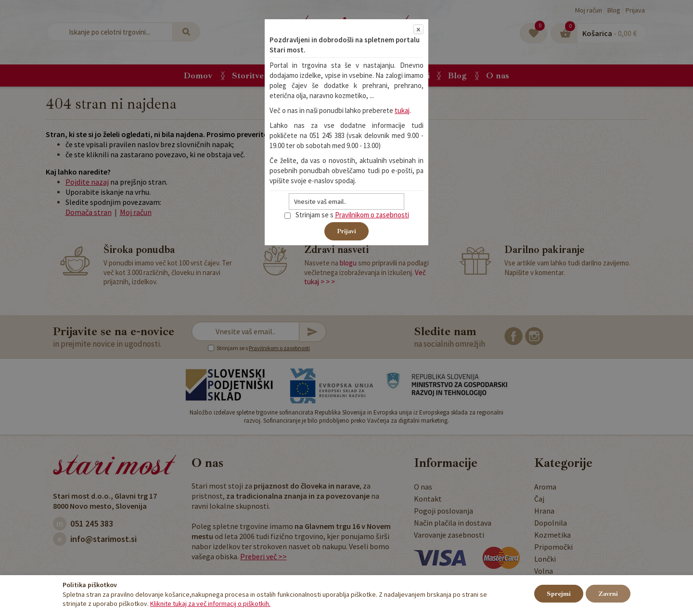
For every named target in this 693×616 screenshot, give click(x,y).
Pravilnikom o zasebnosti (372, 215)
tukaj (402, 110)
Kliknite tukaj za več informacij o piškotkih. (210, 603)
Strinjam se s (309, 215)
